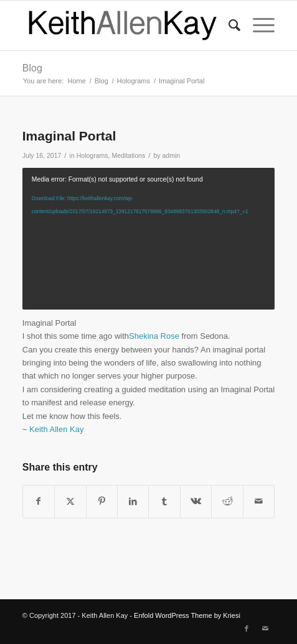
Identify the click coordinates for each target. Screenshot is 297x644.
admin (171, 155)
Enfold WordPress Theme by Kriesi (187, 615)
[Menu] (257, 25)
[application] (148, 239)
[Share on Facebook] (39, 501)
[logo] (123, 25)
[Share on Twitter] (70, 501)
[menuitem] (228, 25)
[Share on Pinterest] (102, 501)
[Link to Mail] (265, 628)
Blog (32, 68)
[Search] (228, 25)
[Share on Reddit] (227, 501)
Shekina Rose (154, 336)
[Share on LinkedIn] (133, 501)
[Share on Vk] (196, 501)
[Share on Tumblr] (164, 501)
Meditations (128, 155)
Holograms (92, 155)
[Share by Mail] (259, 501)
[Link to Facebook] (247, 628)
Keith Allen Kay (56, 429)
